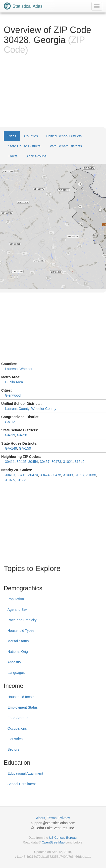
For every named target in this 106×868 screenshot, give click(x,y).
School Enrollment (22, 784)
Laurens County (17, 409)
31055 (91, 475)
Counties (31, 136)
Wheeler (26, 369)
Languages (16, 673)
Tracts (13, 156)
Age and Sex (17, 610)
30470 (33, 475)
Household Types (21, 631)
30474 (45, 475)
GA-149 (11, 448)
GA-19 (10, 435)
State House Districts (24, 146)
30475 (56, 475)
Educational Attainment (25, 773)
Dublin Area (14, 382)
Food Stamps (18, 718)
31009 (68, 475)
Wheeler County (44, 409)
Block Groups (36, 156)
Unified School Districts (64, 136)
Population (16, 599)
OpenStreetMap (53, 842)
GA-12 (10, 422)
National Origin (19, 652)
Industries (15, 739)
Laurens (11, 369)
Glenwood (13, 395)
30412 (22, 475)
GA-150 (25, 448)
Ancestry (14, 662)
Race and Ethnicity (22, 620)
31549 (79, 462)
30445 (22, 462)
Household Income (22, 697)
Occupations (17, 728)
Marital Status (18, 641)
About (41, 818)
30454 (33, 462)
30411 (10, 462)
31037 (79, 475)
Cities (12, 136)
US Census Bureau (63, 838)
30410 (10, 475)
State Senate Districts (65, 146)
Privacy (64, 818)
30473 (56, 462)
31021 (68, 462)
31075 (10, 480)
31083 (22, 480)
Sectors (13, 749)
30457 (45, 462)
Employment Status (23, 707)
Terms (52, 818)
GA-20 (22, 435)
